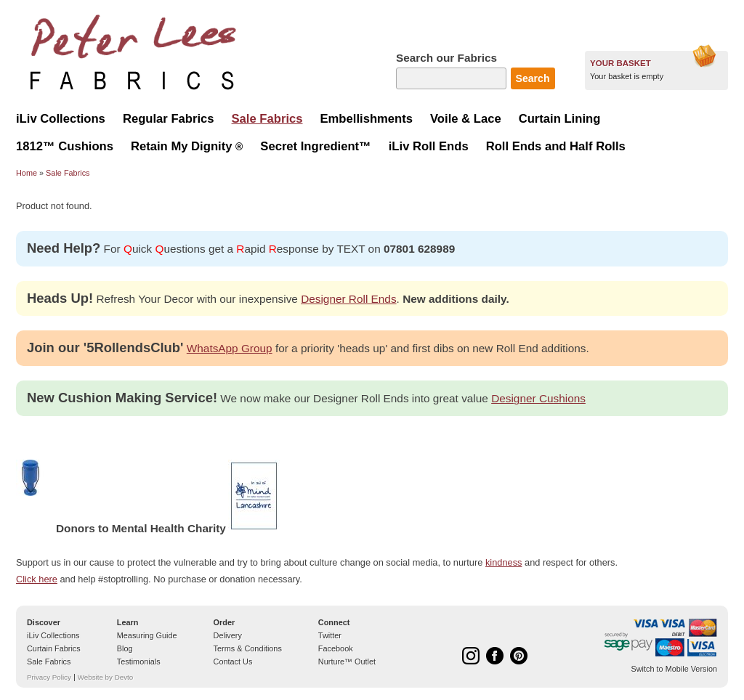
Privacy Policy (49, 677)
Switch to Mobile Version (674, 669)
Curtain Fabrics (54, 648)
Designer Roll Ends (348, 299)
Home (27, 173)
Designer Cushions (538, 398)
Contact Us (233, 662)
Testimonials (139, 662)
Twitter (330, 635)
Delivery (228, 635)
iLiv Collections (53, 635)
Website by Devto (105, 677)
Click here (37, 579)
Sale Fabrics (68, 173)
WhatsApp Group (230, 348)
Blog (125, 648)
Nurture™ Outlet (347, 662)
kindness (504, 562)
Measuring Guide (147, 635)
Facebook (336, 648)
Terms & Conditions (248, 648)
